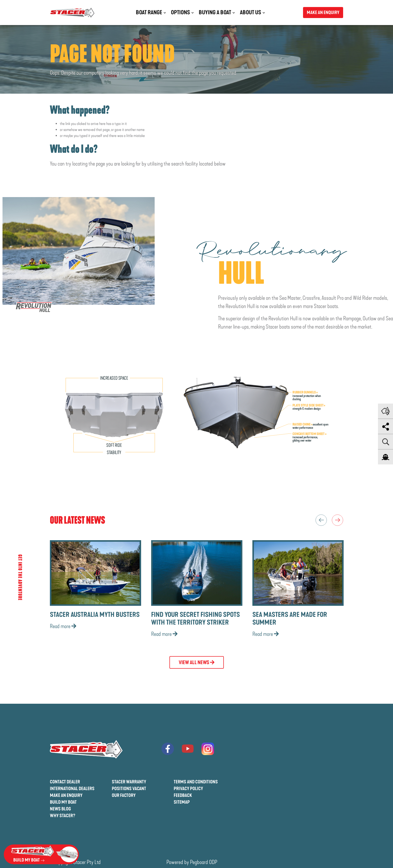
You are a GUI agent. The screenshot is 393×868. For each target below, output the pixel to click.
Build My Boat (63, 802)
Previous (321, 520)
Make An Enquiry (66, 795)
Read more (63, 626)
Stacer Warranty (129, 782)
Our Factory (124, 795)
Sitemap (182, 802)
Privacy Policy (188, 789)
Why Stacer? (63, 816)
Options (180, 13)
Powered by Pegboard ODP (192, 862)
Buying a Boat (215, 13)
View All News (197, 662)
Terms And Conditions (196, 782)
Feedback (183, 795)
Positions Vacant (129, 789)
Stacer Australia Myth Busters (95, 615)
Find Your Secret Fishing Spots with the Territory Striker (195, 619)
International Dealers (72, 789)
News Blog (60, 809)
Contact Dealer (65, 782)
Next (337, 520)
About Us (251, 13)
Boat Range (149, 13)
